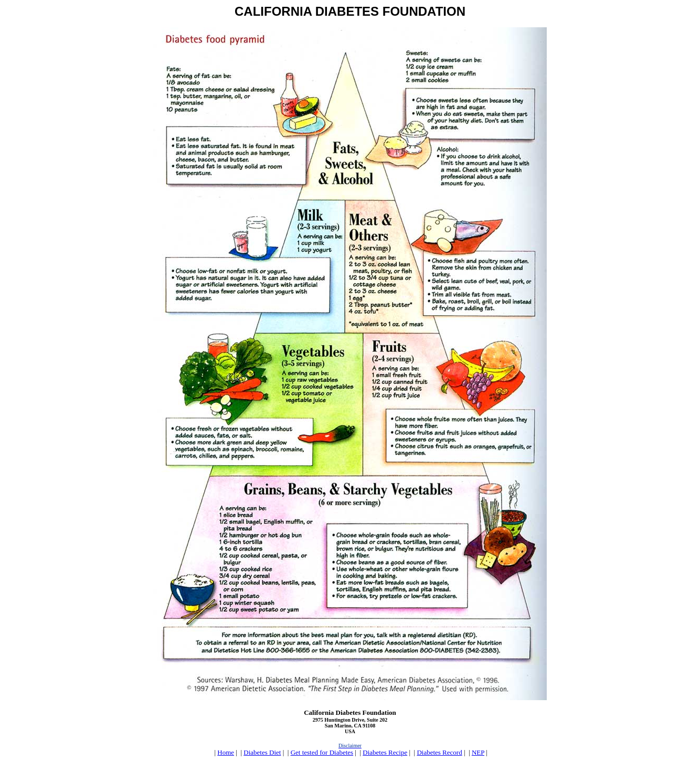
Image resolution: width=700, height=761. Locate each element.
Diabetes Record (439, 752)
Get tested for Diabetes (322, 752)
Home (226, 752)
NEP (478, 752)
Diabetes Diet (262, 752)
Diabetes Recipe (385, 752)
